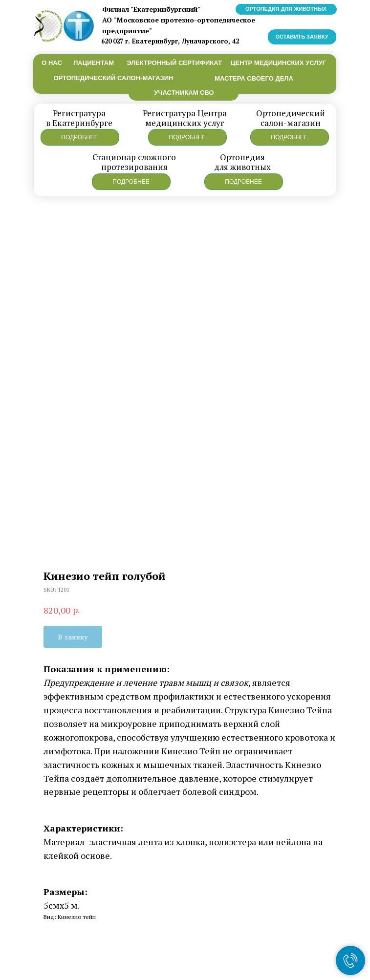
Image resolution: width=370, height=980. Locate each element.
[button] (80, 137)
